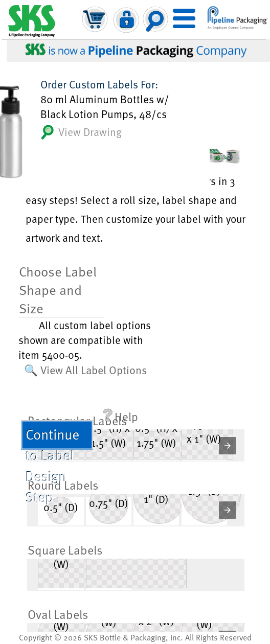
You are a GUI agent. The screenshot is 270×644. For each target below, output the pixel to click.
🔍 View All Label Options (85, 370)
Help (120, 416)
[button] (228, 446)
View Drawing (81, 132)
